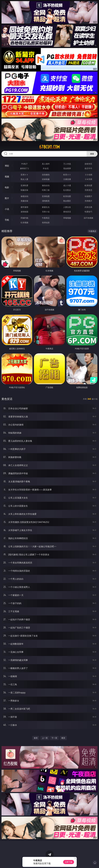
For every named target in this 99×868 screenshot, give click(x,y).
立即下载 (69, 862)
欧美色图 (67, 196)
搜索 (92, 154)
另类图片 (88, 201)
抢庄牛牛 (88, 168)
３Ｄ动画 (88, 175)
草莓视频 (67, 218)
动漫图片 (88, 196)
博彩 (7, 166)
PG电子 (25, 164)
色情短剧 (46, 222)
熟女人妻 (24, 179)
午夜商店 (46, 218)
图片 (7, 198)
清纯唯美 (46, 201)
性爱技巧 (88, 212)
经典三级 (46, 190)
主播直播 (67, 179)
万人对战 (67, 164)
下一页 (54, 738)
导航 (7, 220)
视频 (7, 177)
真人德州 (46, 164)
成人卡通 (67, 185)
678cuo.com (49, 147)
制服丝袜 (24, 190)
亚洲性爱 (24, 185)
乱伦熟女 (67, 190)
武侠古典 (88, 207)
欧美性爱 (88, 185)
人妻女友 (67, 207)
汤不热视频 (88, 218)
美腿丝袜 (24, 201)
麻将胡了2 (24, 168)
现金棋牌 (67, 168)
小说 (7, 209)
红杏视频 (24, 222)
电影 (7, 187)
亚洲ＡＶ (24, 175)
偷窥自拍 (24, 196)
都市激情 (24, 207)
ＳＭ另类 (88, 179)
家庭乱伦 (46, 207)
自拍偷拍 (46, 175)
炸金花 (46, 168)
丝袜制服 (46, 179)
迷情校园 (24, 212)
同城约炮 (24, 218)
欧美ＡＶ (67, 175)
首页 (36, 738)
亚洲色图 (46, 196)
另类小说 (46, 212)
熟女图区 (67, 201)
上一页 (45, 738)
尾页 (63, 738)
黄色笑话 (67, 212)
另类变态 (88, 190)
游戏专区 (88, 164)
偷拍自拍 (46, 185)
